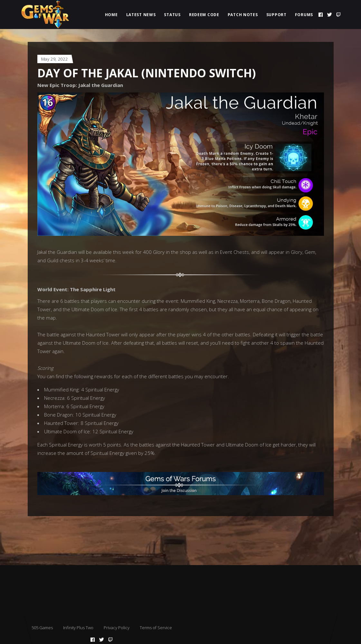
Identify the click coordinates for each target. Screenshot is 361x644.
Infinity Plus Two (78, 628)
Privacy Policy (117, 628)
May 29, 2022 (55, 59)
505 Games (42, 628)
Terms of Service (156, 628)
